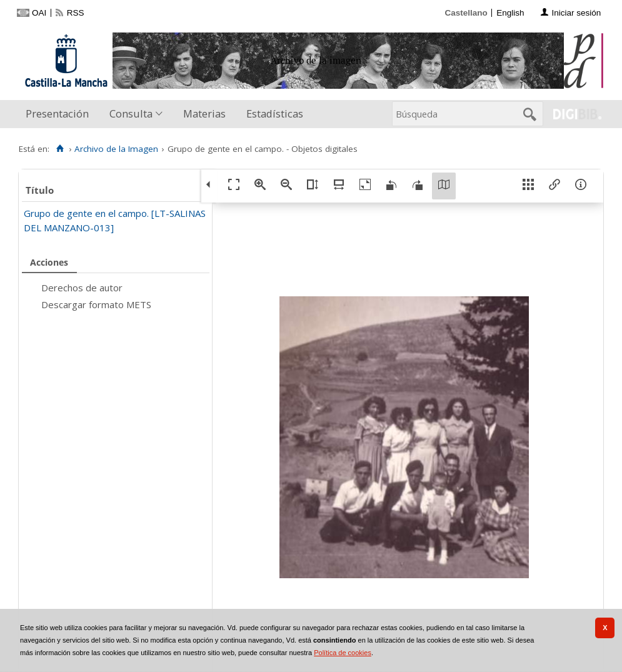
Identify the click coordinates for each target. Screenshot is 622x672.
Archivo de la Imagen (116, 149)
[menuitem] (60, 114)
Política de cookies (343, 653)
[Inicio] (60, 149)
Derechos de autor (82, 288)
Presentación (57, 113)
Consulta (131, 113)
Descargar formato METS (96, 304)
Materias (204, 113)
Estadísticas (275, 113)
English (510, 13)
